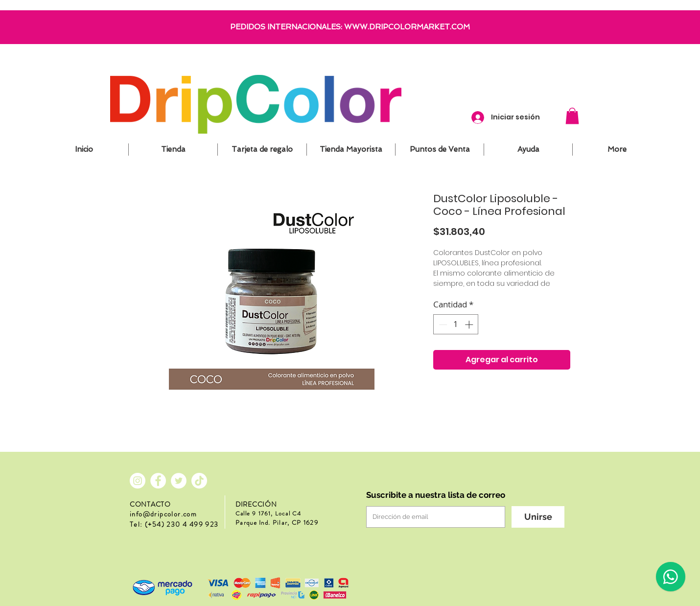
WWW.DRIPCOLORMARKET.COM (407, 27)
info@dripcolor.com (163, 514)
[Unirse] (538, 517)
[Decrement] (442, 325)
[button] (572, 116)
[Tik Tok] (199, 481)
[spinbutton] (456, 325)
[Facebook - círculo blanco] (158, 481)
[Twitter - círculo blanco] (179, 481)
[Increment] (470, 325)
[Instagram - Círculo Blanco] (138, 481)
